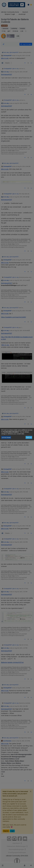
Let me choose (6, 437)
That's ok (29, 437)
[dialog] (17, 434)
